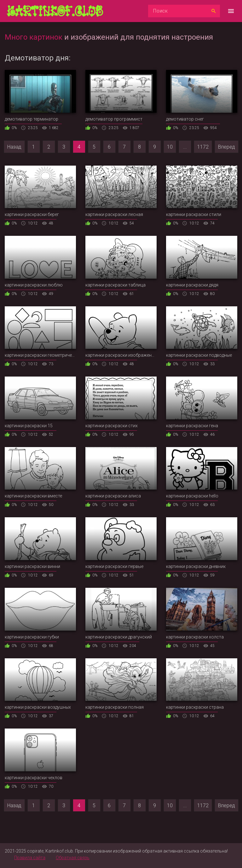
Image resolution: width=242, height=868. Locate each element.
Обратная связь (73, 858)
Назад (14, 147)
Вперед (227, 147)
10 (170, 147)
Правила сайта (30, 858)
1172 (203, 147)
